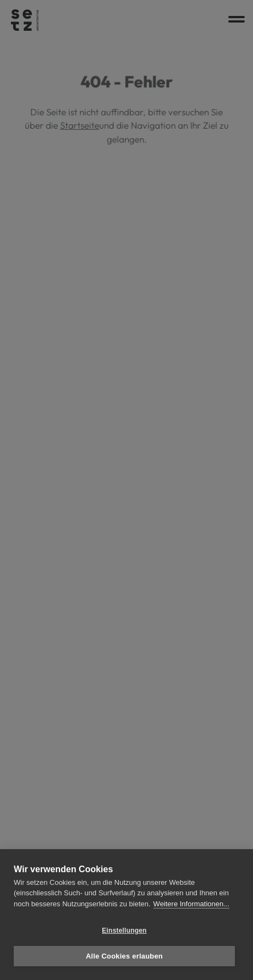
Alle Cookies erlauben (124, 956)
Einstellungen (124, 931)
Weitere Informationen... (192, 904)
